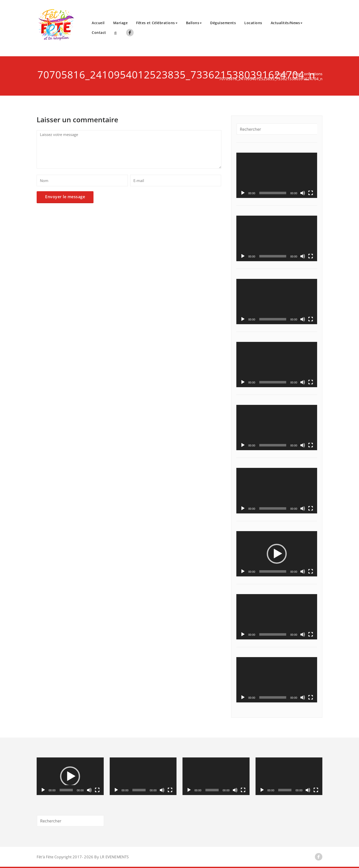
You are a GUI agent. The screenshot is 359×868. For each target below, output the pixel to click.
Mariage (121, 23)
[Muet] (303, 193)
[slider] (273, 571)
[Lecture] (243, 193)
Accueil (98, 23)
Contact (99, 32)
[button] (277, 554)
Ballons (194, 23)
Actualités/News (287, 23)
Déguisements (223, 23)
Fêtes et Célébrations (157, 23)
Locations (253, 23)
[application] (277, 175)
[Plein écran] (311, 193)
